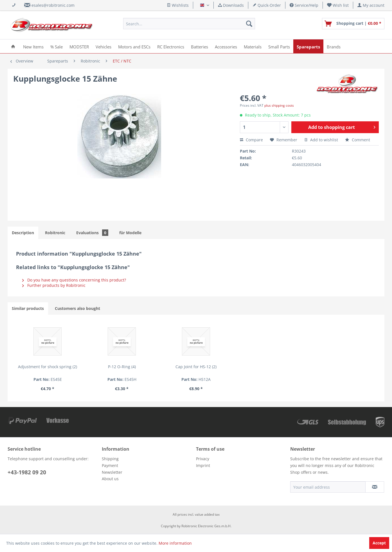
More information (175, 543)
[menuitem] (338, 5)
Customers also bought (77, 308)
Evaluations (92, 233)
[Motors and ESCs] (134, 46)
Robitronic (55, 233)
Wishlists (178, 5)
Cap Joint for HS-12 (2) (196, 367)
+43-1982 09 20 (27, 472)
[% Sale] (57, 46)
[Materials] (253, 46)
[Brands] (334, 46)
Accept (379, 543)
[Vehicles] (103, 46)
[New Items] (33, 46)
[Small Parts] (279, 46)
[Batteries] (200, 46)
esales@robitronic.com (53, 5)
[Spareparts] (308, 46)
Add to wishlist (321, 140)
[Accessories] (226, 46)
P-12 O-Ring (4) (122, 367)
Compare (251, 140)
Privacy (203, 459)
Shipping (110, 459)
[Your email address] (328, 487)
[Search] (249, 24)
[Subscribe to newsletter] (375, 487)
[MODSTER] (79, 46)
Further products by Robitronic (54, 285)
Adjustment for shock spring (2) (48, 367)
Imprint (203, 465)
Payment (110, 465)
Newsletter (112, 472)
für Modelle (130, 233)
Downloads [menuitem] (231, 5)
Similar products (28, 308)
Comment (358, 140)
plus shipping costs (279, 105)
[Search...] (189, 24)
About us (110, 479)
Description (23, 233)
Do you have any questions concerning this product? (74, 280)
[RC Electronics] (171, 46)
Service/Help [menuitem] (304, 5)
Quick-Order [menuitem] (267, 5)
